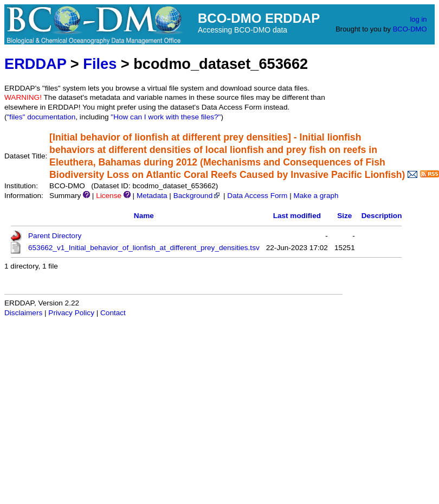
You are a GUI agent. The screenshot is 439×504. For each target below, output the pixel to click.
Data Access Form (257, 196)
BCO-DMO (410, 29)
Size (344, 216)
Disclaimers (23, 313)
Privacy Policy (71, 313)
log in (418, 19)
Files (100, 64)
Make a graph (316, 196)
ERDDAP (35, 64)
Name (144, 216)
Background (198, 196)
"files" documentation (41, 117)
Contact (113, 313)
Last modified (297, 216)
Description (382, 216)
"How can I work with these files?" (166, 117)
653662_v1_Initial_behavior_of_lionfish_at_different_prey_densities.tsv (144, 248)
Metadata (152, 196)
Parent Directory (55, 236)
